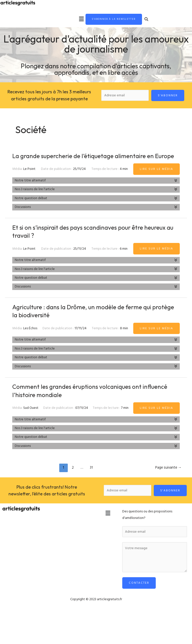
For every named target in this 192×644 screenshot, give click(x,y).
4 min (124, 178)
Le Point (29, 178)
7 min (125, 417)
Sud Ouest (31, 417)
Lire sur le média (156, 178)
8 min (124, 337)
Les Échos (30, 337)
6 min (124, 257)
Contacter (139, 592)
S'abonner (168, 96)
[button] (72, 20)
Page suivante (168, 476)
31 (91, 476)
